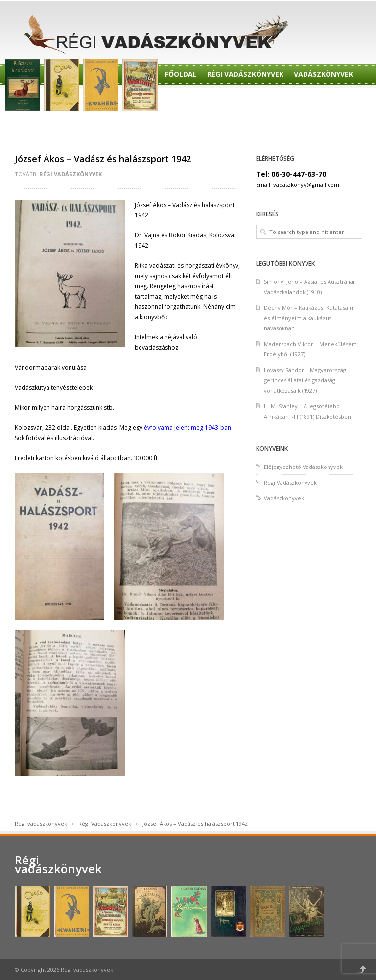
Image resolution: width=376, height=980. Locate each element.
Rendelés (182, 99)
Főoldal (181, 74)
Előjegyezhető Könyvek (305, 99)
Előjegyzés (230, 99)
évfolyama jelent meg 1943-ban (188, 428)
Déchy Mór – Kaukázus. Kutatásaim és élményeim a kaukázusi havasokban (309, 318)
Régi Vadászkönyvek (245, 74)
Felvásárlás (188, 124)
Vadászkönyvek (323, 74)
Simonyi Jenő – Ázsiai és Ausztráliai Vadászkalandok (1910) (309, 287)
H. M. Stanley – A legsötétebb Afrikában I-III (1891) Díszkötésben (307, 411)
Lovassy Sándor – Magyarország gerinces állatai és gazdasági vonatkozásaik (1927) (305, 380)
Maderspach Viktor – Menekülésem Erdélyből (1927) (310, 349)
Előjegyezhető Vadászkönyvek (303, 467)
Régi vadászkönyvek (41, 824)
